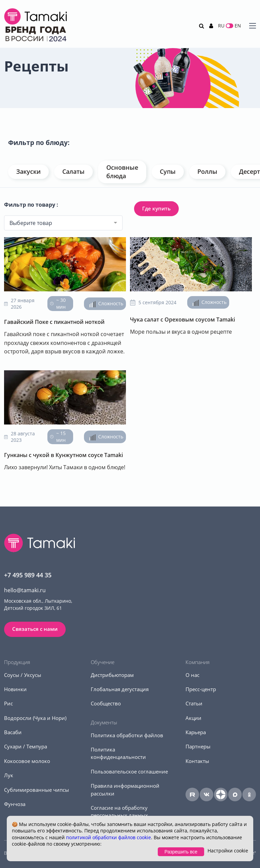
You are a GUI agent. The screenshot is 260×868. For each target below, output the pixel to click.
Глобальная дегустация (120, 689)
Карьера (196, 732)
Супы (168, 171)
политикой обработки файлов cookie (109, 837)
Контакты (197, 761)
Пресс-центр (201, 689)
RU (221, 26)
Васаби (13, 732)
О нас (192, 675)
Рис (8, 703)
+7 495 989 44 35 (28, 575)
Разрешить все (181, 852)
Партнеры (198, 746)
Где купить (156, 208)
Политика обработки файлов (127, 735)
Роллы (207, 171)
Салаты (73, 171)
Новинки (15, 689)
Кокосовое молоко (27, 761)
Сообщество (106, 703)
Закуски (28, 171)
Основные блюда (122, 172)
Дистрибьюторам (112, 675)
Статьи (194, 703)
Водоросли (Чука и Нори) (35, 718)
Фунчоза (15, 804)
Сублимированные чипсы (37, 790)
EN (238, 26)
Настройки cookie (228, 851)
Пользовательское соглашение (129, 771)
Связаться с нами (35, 629)
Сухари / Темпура (26, 746)
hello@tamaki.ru (25, 590)
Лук (9, 775)
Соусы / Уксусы (23, 675)
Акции (193, 718)
